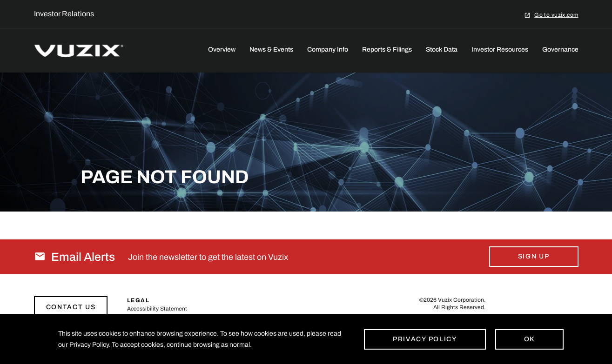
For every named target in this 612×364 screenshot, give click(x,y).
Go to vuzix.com (556, 15)
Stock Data (442, 50)
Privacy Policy (425, 339)
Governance (560, 50)
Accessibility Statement (157, 309)
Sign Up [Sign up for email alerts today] (534, 256)
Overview (222, 50)
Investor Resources (500, 50)
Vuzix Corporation (461, 300)
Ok (529, 339)
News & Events (271, 50)
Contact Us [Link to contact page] (71, 307)
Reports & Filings (387, 50)
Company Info (328, 50)
